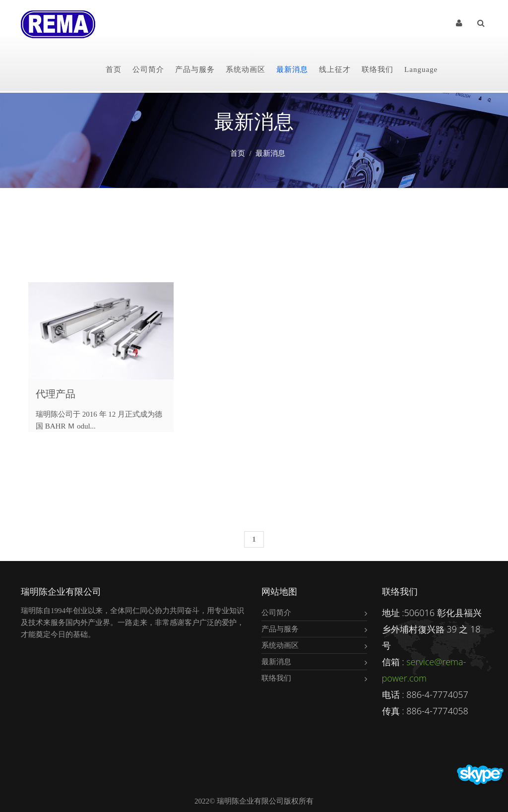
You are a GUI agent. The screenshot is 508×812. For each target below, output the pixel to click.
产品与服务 (195, 69)
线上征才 (335, 69)
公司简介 (148, 69)
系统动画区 (246, 69)
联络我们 (378, 69)
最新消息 (292, 69)
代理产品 (56, 394)
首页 (114, 69)
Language (421, 69)
